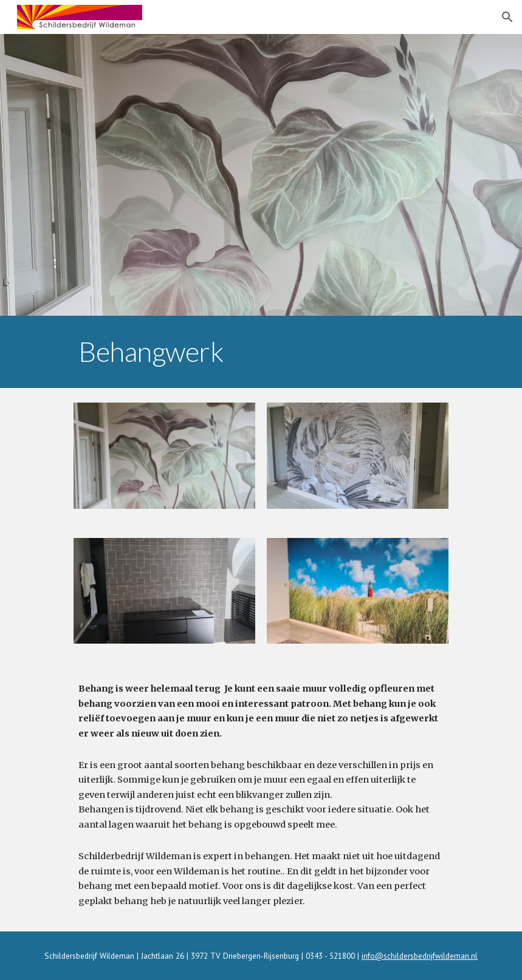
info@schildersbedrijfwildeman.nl (420, 956)
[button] (507, 17)
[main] (261, 352)
